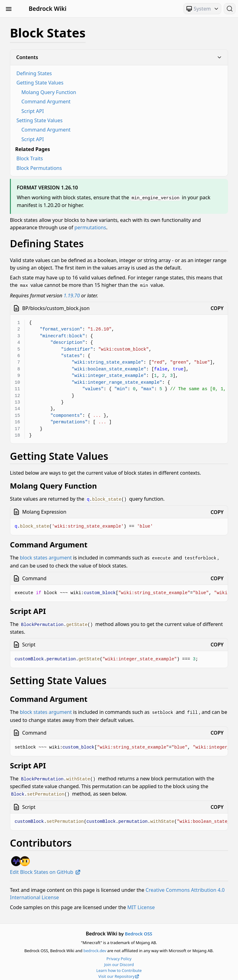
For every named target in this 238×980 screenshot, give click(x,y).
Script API (33, 111)
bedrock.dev (95, 947)
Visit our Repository (119, 973)
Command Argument (46, 101)
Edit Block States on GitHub (45, 868)
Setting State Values (40, 120)
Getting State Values (40, 83)
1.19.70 (72, 295)
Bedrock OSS (139, 930)
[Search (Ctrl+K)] (230, 9)
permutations (90, 227)
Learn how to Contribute (119, 967)
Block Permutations (39, 168)
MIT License (141, 904)
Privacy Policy (119, 955)
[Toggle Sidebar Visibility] (9, 9)
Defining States (34, 73)
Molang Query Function (49, 92)
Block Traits (30, 158)
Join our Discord (119, 961)
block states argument (46, 556)
